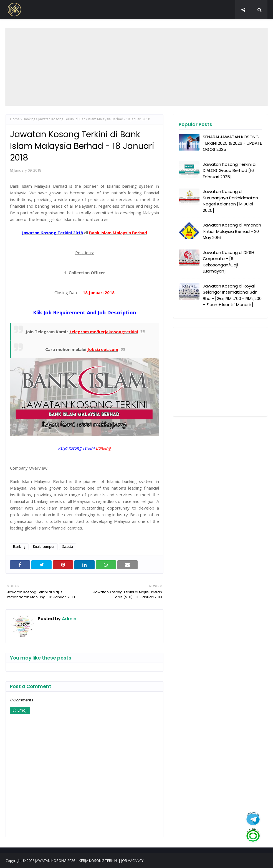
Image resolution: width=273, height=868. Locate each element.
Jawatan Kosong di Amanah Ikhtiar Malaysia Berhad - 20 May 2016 (232, 231)
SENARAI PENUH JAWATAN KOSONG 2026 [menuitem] (120, 24)
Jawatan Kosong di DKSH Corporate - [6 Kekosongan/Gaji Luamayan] (228, 262)
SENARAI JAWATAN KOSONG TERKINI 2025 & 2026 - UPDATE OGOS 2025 (232, 143)
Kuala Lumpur (44, 547)
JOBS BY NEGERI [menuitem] (54, 24)
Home (15, 119)
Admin (69, 619)
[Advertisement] (136, 67)
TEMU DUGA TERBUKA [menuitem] (188, 24)
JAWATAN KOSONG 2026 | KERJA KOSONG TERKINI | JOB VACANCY (89, 861)
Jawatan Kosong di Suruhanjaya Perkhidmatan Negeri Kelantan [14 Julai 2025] (230, 201)
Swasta (68, 547)
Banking (29, 119)
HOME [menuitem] (25, 24)
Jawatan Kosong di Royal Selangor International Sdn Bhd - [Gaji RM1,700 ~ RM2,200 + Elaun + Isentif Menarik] (232, 295)
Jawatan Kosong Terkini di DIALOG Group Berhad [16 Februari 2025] (230, 170)
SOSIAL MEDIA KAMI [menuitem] (236, 24)
